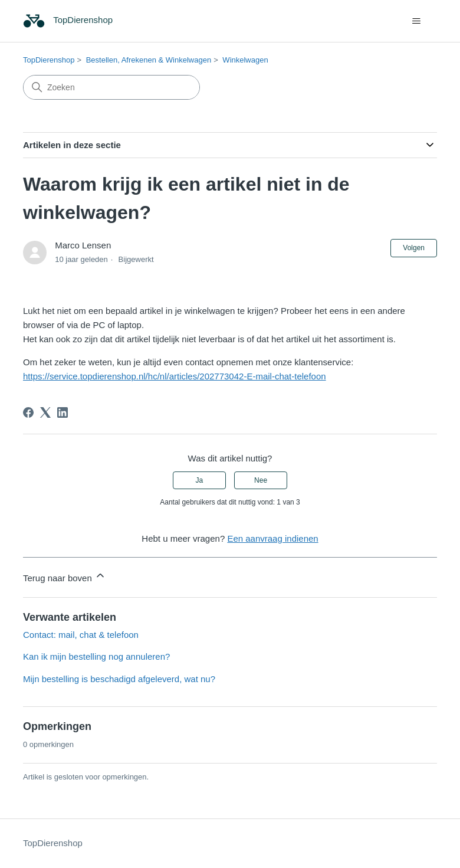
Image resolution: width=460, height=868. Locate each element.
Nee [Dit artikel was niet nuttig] (261, 480)
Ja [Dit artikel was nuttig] (200, 480)
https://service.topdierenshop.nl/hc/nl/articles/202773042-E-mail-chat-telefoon (175, 376)
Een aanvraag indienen (272, 538)
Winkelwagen (245, 60)
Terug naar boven (65, 576)
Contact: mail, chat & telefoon (81, 635)
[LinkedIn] (63, 412)
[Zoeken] (111, 87)
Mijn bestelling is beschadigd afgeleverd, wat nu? (119, 679)
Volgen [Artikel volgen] (414, 248)
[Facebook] (28, 412)
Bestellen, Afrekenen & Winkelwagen (149, 60)
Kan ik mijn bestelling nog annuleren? (96, 656)
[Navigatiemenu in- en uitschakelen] (416, 21)
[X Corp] (45, 412)
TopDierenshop (49, 60)
